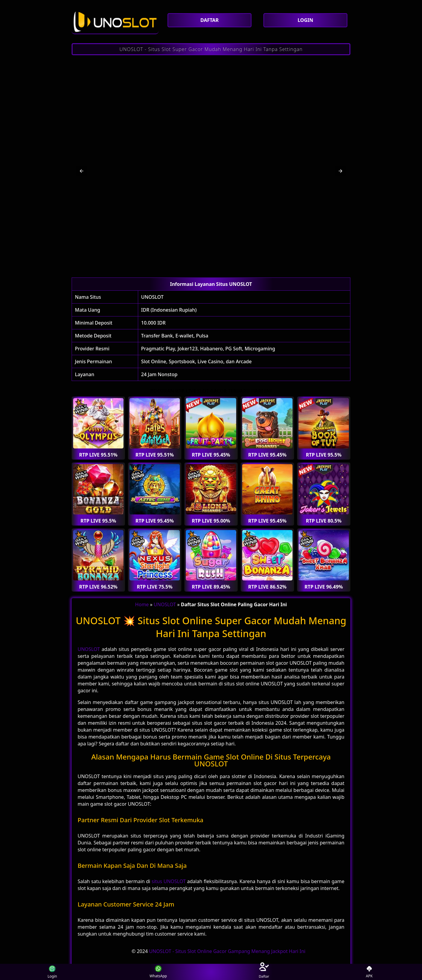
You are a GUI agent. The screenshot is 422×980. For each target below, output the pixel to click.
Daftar (264, 972)
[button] (82, 171)
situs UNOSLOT (169, 881)
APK (369, 972)
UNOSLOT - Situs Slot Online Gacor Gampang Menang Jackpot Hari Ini (227, 951)
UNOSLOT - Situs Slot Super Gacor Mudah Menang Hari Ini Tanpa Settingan (211, 49)
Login (50, 972)
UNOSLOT (152, 297)
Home (142, 604)
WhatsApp (158, 972)
